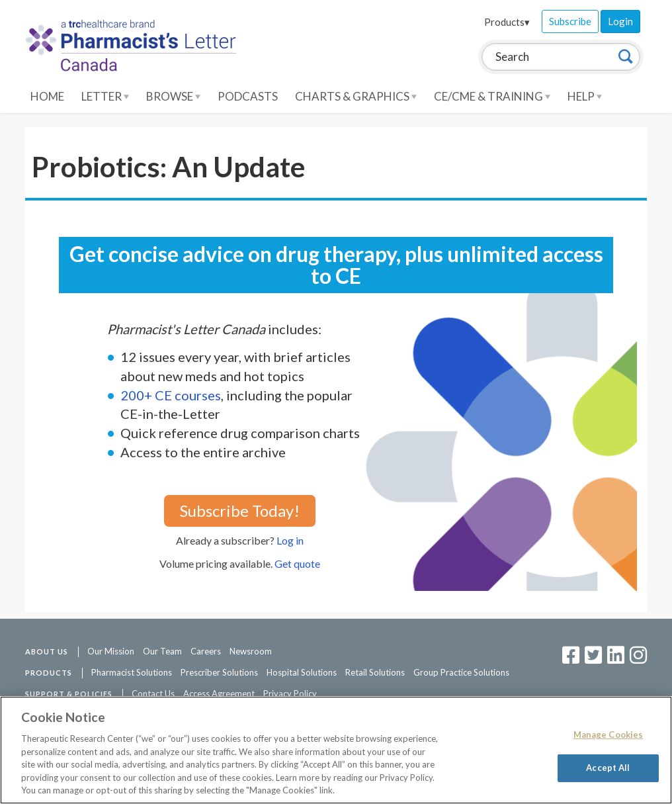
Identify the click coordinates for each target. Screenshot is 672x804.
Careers (206, 651)
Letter (105, 96)
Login (620, 21)
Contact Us (153, 693)
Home (47, 96)
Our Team (162, 651)
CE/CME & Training (492, 96)
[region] (336, 750)
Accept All (608, 768)
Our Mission (111, 651)
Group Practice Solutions (461, 672)
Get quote (297, 563)
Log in (290, 540)
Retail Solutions (375, 672)
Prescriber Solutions (219, 672)
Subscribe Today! (240, 511)
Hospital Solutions (302, 672)
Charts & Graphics (356, 96)
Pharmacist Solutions (132, 672)
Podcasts (248, 96)
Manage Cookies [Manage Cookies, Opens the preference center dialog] (609, 735)
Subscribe (570, 21)
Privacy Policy (290, 693)
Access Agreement (219, 693)
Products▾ (507, 22)
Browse (173, 96)
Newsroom (251, 651)
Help (585, 96)
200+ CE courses (171, 395)
